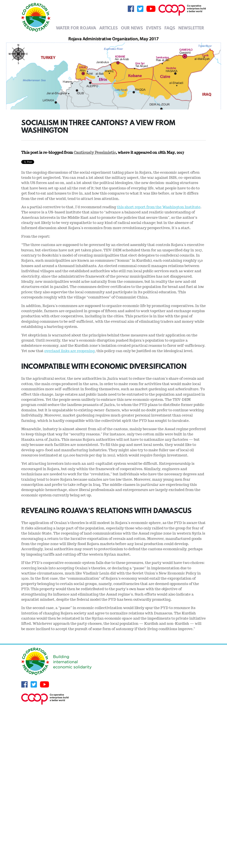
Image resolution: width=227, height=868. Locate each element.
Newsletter (191, 28)
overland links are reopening (70, 351)
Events (154, 28)
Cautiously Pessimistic (95, 152)
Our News (132, 28)
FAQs (170, 28)
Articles (109, 28)
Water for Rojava (76, 28)
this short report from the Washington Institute (159, 207)
